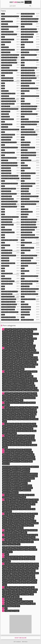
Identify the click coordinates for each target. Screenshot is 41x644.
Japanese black (6, 457)
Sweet (7, 284)
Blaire (27, 60)
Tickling (5, 590)
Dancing (22, 398)
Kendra (24, 497)
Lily (26, 70)
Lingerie (13, 507)
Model (27, 518)
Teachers (11, 81)
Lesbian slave (21, 504)
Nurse (11, 530)
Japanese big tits (7, 469)
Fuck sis (29, 81)
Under (15, 57)
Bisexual (31, 355)
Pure (33, 83)
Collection (28, 372)
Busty (4, 367)
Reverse (7, 302)
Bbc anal (35, 357)
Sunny (27, 158)
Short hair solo (33, 29)
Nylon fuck (31, 248)
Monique (31, 114)
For (12, 225)
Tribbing (22, 592)
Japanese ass (6, 476)
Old (6, 535)
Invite (12, 78)
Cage (23, 390)
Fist (37, 407)
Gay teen (33, 184)
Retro (33, 557)
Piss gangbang (9, 55)
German (25, 426)
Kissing (32, 495)
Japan (12, 452)
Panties (16, 547)
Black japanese (6, 357)
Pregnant (7, 540)
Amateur (36, 334)
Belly (15, 362)
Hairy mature (19, 445)
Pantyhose (14, 540)
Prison (10, 550)
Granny (23, 132)
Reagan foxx (27, 557)
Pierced (26, 547)
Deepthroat (6, 396)
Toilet (16, 587)
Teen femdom (9, 163)
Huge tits (5, 443)
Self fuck (30, 111)
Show (33, 575)
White (3, 104)
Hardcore (5, 440)
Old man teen (9, 207)
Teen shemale (14, 202)
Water (14, 606)
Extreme (28, 320)
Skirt (22, 578)
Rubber (21, 559)
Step (19, 571)
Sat (29, 178)
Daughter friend (35, 50)
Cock (35, 388)
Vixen (26, 55)
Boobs (8, 360)
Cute (27, 381)
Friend (27, 414)
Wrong (10, 240)
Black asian (5, 364)
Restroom (14, 304)
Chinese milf (22, 381)
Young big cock (9, 220)
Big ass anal (10, 367)
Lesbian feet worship (11, 504)
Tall (29, 587)
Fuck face (33, 173)
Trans (33, 587)
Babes (22, 369)
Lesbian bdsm (6, 507)
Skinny (37, 566)
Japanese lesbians (7, 478)
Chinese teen (33, 379)
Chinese (7, 372)
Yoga (11, 611)
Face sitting (8, 317)
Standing (5, 578)
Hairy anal (29, 443)
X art (32, 88)
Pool (10, 196)
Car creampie (15, 217)
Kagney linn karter (16, 497)
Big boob (5, 369)
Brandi (13, 93)
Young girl (16, 611)
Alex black (14, 158)
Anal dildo (5, 343)
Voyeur (16, 601)
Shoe (23, 571)
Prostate (5, 550)
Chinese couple (15, 388)
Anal (6, 329)
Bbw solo (17, 357)
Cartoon (22, 372)
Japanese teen (5, 250)
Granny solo (12, 431)
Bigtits (18, 360)
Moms (10, 521)
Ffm (15, 414)
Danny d (12, 396)
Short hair (11, 580)
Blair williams (32, 60)
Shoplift (27, 52)
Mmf (4, 526)
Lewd (14, 307)
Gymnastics (13, 256)
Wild (7, 127)
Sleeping (7, 57)
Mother (29, 514)
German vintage (29, 212)
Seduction (8, 52)
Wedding (9, 606)
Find (26, 238)
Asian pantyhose (7, 336)
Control (35, 114)
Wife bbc (29, 604)
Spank (22, 564)
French (11, 414)
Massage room (29, 24)
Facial (7, 196)
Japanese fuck (15, 493)
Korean (7, 495)
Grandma (20, 426)
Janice (27, 304)
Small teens (8, 171)
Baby (26, 355)
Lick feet (21, 509)
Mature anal (11, 518)
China (12, 372)
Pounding (31, 256)
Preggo (36, 540)
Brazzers (23, 312)
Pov (32, 542)
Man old (15, 207)
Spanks (28, 575)
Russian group (16, 129)
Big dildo (5, 362)
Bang (26, 266)
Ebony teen (8, 158)
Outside (12, 232)
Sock (31, 573)
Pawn (11, 552)
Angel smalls (8, 217)
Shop (3, 240)
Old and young (26, 537)
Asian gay (20, 329)
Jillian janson (12, 312)
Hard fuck (27, 34)
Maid (23, 518)
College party (28, 294)
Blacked (19, 350)
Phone (14, 544)
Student (17, 566)
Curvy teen (15, 292)
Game (4, 429)
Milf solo (11, 523)
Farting (34, 410)
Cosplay (17, 372)
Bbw (6, 348)
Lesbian (7, 500)
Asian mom (15, 341)
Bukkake (29, 353)
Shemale (7, 564)
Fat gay (21, 417)
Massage (12, 514)
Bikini (27, 360)
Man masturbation (9, 119)
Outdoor (31, 535)
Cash (7, 176)
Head (26, 39)
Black (33, 348)
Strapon (22, 566)
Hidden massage (17, 443)
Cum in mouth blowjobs (30, 202)
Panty (15, 550)
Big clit (31, 360)
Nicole (27, 530)
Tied (17, 592)
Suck (26, 166)
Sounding (27, 580)
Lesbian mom (6, 509)
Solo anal (5, 580)
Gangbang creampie (12, 429)
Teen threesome (14, 27)
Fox (10, 419)
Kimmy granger (6, 497)
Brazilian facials (32, 299)
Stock (24, 583)
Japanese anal (17, 454)
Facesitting (32, 407)
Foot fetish (14, 412)
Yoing (7, 91)
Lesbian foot (35, 500)
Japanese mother (7, 481)
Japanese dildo (16, 481)
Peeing (21, 547)
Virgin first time (9, 16)
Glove (30, 426)
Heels (11, 436)
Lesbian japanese (7, 511)
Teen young (28, 310)
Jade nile (30, 196)
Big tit (29, 367)
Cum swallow (6, 390)
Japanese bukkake (17, 490)
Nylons (25, 533)
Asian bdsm (30, 343)
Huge (18, 438)
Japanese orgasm (29, 106)
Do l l (35, 55)
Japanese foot (16, 461)
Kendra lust (17, 495)
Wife (6, 604)
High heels (13, 438)
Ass (29, 329)
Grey (7, 109)
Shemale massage (9, 199)
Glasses (24, 429)
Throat (14, 594)
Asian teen (5, 341)
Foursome (35, 419)
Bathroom (17, 369)
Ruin (33, 70)
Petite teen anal (32, 78)
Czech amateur (35, 122)
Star (22, 580)
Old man (15, 535)
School (14, 568)
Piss (27, 540)
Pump (27, 550)
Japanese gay (25, 454)
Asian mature (15, 336)
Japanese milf (31, 457)
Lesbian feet (6, 502)
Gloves (35, 426)
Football (31, 55)
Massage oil (8, 173)
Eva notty (23, 403)
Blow (16, 367)
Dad (21, 393)
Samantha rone (29, 284)
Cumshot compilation (25, 386)
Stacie (35, 256)
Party (15, 542)
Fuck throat (33, 153)
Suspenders (31, 129)
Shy (11, 583)
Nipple (16, 530)
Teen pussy (8, 168)
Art (26, 88)
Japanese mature (7, 459)
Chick (31, 16)
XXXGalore (17, 2)
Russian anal (28, 19)
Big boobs (29, 357)
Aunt (10, 339)
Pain (3, 99)
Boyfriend (8, 202)
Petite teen (28, 142)
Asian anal (13, 334)
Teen (22, 114)
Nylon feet (21, 530)
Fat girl (7, 266)
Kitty (10, 176)
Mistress (5, 521)
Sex (4, 571)
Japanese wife (23, 457)
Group (34, 424)
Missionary (9, 526)
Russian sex (8, 140)
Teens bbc (36, 196)
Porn (19, 544)
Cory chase (13, 390)
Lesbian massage (24, 502)
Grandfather (32, 132)
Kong (7, 312)
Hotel (10, 440)
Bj (32, 350)
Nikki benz (14, 533)
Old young (18, 537)
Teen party (31, 238)
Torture (30, 590)
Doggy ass (33, 222)
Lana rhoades (14, 509)
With (7, 160)
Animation (5, 332)
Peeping (14, 204)
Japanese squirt (6, 471)
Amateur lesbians (9, 70)
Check (7, 47)
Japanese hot (24, 483)
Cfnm (4, 381)
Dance (7, 393)
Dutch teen (8, 42)
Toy (13, 592)
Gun (10, 104)
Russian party (8, 129)
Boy (24, 350)
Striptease (11, 578)
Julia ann (32, 454)
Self (26, 111)
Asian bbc (16, 332)
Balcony (32, 14)
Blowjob (19, 353)
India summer (28, 450)
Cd (18, 374)
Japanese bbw (15, 457)
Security (30, 155)
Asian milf (23, 336)
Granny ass (12, 310)
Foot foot (27, 315)
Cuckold (5, 374)
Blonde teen (28, 122)
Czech (12, 376)
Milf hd (15, 63)
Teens (3, 14)
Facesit (4, 421)
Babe (23, 360)
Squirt (31, 564)
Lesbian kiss (28, 509)
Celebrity (31, 376)
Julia (22, 459)
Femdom (21, 407)
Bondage (13, 350)
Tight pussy (16, 597)
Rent (13, 39)
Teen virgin (16, 16)
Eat (8, 405)
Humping (5, 447)
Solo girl (27, 73)
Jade (26, 196)
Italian (21, 450)
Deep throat (27, 396)
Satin (6, 60)
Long (33, 509)
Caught (4, 386)
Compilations (34, 68)
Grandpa (29, 424)
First (32, 412)
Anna (7, 73)
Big (35, 350)
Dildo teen (34, 263)
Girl (15, 426)
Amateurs (27, 14)
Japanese (7, 452)
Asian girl (30, 21)
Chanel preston (16, 379)
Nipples (20, 533)
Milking (32, 518)
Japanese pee (34, 474)
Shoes (19, 568)
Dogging (16, 398)
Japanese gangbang (16, 471)
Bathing (10, 274)
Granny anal (10, 426)
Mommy (5, 523)
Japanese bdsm (6, 467)
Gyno (4, 426)
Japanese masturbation (29, 478)
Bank (26, 243)
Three (23, 209)
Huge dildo (27, 438)
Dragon (27, 29)
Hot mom (23, 235)
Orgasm (20, 535)
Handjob (16, 436)
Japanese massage (7, 454)
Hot (24, 443)
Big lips (7, 68)
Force (14, 410)
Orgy (36, 535)
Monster (5, 518)
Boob (33, 367)
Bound (11, 364)
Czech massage (25, 379)
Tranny (10, 590)
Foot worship (23, 410)
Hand (33, 438)
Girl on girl (12, 281)
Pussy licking (21, 550)
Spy (31, 568)
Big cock (17, 355)
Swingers (8, 575)
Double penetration (30, 398)
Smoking (28, 571)
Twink (32, 594)
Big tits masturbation (30, 230)
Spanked (32, 566)
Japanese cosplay (5, 178)
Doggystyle (8, 225)
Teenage (27, 145)
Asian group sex (12, 299)
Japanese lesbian (19, 452)
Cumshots (27, 68)
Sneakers (36, 281)
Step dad (15, 583)
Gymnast (7, 256)
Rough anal (8, 34)
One (6, 299)
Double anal (10, 398)
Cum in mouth (25, 383)
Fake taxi (5, 417)
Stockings (11, 566)
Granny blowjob (35, 96)
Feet (26, 407)
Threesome (24, 590)
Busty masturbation (29, 364)
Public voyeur (16, 320)
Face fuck (26, 417)
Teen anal (9, 592)
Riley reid (26, 559)
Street (14, 575)
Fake (24, 412)
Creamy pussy (13, 142)
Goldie (7, 96)
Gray (10, 253)
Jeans (31, 461)
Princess (14, 60)
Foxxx (16, 70)
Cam (19, 390)
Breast (21, 364)
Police (3, 253)
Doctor (16, 393)
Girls (7, 65)
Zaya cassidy (15, 176)
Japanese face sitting (8, 486)
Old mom (12, 537)
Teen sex (34, 124)
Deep (4, 398)
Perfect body (28, 160)
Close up (36, 390)
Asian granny (29, 334)
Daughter (4, 106)
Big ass (28, 350)
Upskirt (7, 599)
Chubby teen (8, 292)
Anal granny (28, 96)
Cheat (33, 386)
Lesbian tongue (9, 63)
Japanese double (15, 483)
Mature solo (33, 521)
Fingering (5, 419)
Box (30, 83)
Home (10, 443)
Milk (16, 514)
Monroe (27, 227)
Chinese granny (12, 374)
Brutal (36, 360)
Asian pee (14, 194)
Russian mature (14, 557)
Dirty (21, 400)
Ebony (12, 403)
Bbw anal (5, 355)
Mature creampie (23, 526)
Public (23, 540)
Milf (25, 514)
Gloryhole (5, 431)
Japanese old (6, 464)
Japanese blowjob (17, 478)
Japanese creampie (7, 474)
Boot (4, 360)
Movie (15, 521)
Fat (18, 410)
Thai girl (35, 21)
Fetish (23, 414)
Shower (33, 571)
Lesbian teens (34, 135)
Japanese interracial (27, 486)
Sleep (3, 57)
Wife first (8, 147)
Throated (27, 153)
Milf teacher (8, 304)
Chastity (35, 381)
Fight (8, 412)
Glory (7, 281)
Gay (13, 424)
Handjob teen (28, 124)
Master (7, 258)
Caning (22, 376)
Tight (10, 597)
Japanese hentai (7, 488)
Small (23, 568)
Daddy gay (34, 396)
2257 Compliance (17, 642)
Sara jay (14, 571)
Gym (20, 429)
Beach (13, 353)
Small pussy (31, 32)
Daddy (11, 393)
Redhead (32, 559)
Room (35, 106)
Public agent (9, 547)
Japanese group (23, 476)
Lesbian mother (35, 289)
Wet (18, 606)
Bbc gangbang (9, 137)
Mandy (33, 75)
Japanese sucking (7, 490)
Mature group (9, 307)
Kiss (23, 495)
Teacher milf (8, 279)
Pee (19, 540)
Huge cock (28, 104)
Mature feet (20, 528)
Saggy (11, 573)
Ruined (29, 70)
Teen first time (14, 147)
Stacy (26, 256)
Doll (3, 204)
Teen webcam (9, 222)
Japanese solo (35, 467)
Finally (27, 214)
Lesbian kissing (14, 184)
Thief (31, 592)
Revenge (7, 117)
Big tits (4, 353)
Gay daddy (8, 424)
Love (33, 504)
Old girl (14, 101)
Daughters (13, 189)
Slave (27, 566)
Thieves (27, 189)
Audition (31, 42)
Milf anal (16, 526)
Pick (13, 104)
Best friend (28, 50)
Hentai (7, 436)
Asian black (30, 332)
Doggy (4, 400)
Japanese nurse (26, 469)
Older (7, 537)
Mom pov (13, 528)
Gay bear (14, 433)
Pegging (31, 540)
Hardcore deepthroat (30, 147)
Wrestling (17, 604)
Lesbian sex (28, 263)
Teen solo (5, 597)
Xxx (6, 608)
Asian (10, 329)
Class (26, 37)
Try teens (34, 204)
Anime (15, 329)
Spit (4, 575)
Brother (9, 153)
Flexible (20, 412)
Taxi (14, 590)
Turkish (25, 587)
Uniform (7, 263)
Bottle (27, 78)
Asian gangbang (24, 339)
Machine (18, 518)
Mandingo (5, 516)
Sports (26, 578)
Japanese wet (8, 50)
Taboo (18, 590)
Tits (4, 592)
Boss (22, 355)
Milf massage (6, 528)
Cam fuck (8, 111)
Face (18, 414)
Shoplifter (27, 276)
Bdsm (16, 348)
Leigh (32, 276)
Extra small (28, 222)
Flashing (14, 419)
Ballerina (11, 362)
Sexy (19, 573)
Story (27, 573)
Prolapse (5, 542)
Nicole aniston (33, 530)
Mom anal (17, 523)
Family (4, 410)
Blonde (20, 362)
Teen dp (7, 27)
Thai (22, 21)
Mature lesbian (34, 523)
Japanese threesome (27, 488)
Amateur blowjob (9, 32)
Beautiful (11, 355)
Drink (26, 32)
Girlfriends (12, 135)
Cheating (4, 232)
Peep (10, 204)
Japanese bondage (26, 481)
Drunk (35, 393)
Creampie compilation (15, 383)
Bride (9, 353)
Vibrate (7, 261)
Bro (16, 166)
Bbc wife (21, 348)
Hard (22, 438)
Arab (25, 329)
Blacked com (8, 230)
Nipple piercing (6, 533)
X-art (29, 88)
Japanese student (33, 476)
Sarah (29, 583)
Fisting (16, 407)
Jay (13, 297)
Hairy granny (33, 445)
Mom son (35, 514)
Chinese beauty (6, 388)
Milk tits (27, 523)
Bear (4, 350)
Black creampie (22, 367)
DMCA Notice (25, 642)
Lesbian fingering (29, 258)
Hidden (23, 16)
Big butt (11, 369)
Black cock (26, 362)
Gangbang (23, 424)
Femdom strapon (27, 419)
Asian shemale (29, 341)
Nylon (7, 530)
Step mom (5, 573)
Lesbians (28, 500)
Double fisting (15, 400)
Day (26, 129)
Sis (26, 81)
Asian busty (23, 343)
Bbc (26, 348)
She (13, 50)
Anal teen (5, 346)
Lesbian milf (28, 289)
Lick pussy (27, 135)
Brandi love (4, 93)
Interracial (12, 450)
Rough (21, 557)
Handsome (31, 436)
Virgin (6, 601)
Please (27, 119)
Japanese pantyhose (30, 459)
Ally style (12, 166)
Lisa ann (22, 500)
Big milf (7, 135)
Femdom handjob (13, 417)
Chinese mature (7, 379)
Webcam (11, 604)
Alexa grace (12, 346)
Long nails (28, 504)
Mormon (31, 526)
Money (32, 516)
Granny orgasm (6, 433)
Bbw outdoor (34, 220)
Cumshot (15, 381)
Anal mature (32, 346)
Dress (9, 400)
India (17, 450)
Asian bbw (16, 343)
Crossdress (5, 383)
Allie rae (7, 166)
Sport (23, 573)
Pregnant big (32, 547)
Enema (7, 403)
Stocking (5, 566)
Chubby (17, 376)
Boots (8, 350)
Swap (20, 583)
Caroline (31, 37)
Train (3, 60)
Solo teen (34, 583)
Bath (7, 274)
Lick (36, 502)
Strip (32, 580)
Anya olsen (8, 39)
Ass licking (22, 341)
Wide (26, 178)
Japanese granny (26, 467)
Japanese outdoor (16, 488)
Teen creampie (25, 594)
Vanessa (13, 317)
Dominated (28, 176)
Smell (15, 573)
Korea (12, 495)
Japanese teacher (7, 461)
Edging (4, 405)
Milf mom (32, 235)
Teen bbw (27, 220)
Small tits (8, 184)
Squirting (5, 568)
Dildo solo (32, 73)
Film (22, 299)
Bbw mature (33, 362)
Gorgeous (12, 263)
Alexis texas (29, 336)
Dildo (24, 393)
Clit (31, 381)
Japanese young (27, 490)
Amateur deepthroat (13, 109)
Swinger (36, 568)
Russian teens (35, 19)
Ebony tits (34, 109)
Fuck (28, 412)
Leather (31, 502)
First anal (32, 417)
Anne (11, 332)
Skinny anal (28, 168)
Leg (4, 504)
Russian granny (29, 186)
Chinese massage (25, 388)
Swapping (8, 189)
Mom (6, 514)
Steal (26, 155)
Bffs (26, 150)
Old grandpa (11, 99)
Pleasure (27, 199)
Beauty (24, 353)
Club (32, 388)
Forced (9, 410)
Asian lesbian (6, 334)
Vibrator (21, 601)
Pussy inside (8, 101)
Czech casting (29, 390)
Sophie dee (32, 578)
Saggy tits (17, 580)
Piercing (5, 544)
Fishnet (19, 419)
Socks (23, 248)
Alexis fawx (16, 339)
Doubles (10, 294)
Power (7, 114)
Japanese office (16, 459)
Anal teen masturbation (30, 225)
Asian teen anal (9, 21)
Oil (3, 537)
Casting (29, 374)
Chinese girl (15, 386)
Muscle (11, 516)
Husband (12, 445)
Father (29, 410)
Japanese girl (17, 474)
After (36, 32)
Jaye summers (9, 297)
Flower (27, 191)
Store (34, 155)
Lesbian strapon (14, 502)
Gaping (34, 431)
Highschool (28, 194)
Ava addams (22, 332)
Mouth (22, 523)
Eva (27, 403)
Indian (7, 450)
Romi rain (15, 559)
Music (27, 521)
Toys (19, 594)
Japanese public (14, 476)
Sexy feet (8, 571)
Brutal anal (14, 34)
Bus (29, 348)
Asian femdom (20, 346)
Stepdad (7, 78)
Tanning (27, 271)
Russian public (9, 320)
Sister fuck (27, 173)
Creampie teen (33, 227)
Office (10, 535)
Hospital (15, 440)
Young (3, 310)
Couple (9, 386)
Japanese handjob (16, 467)
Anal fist (19, 334)
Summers (8, 245)
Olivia (32, 34)
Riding (10, 559)
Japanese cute (6, 483)
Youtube (27, 286)
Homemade (6, 438)
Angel (10, 343)
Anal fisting (34, 329)
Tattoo (35, 590)
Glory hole (30, 429)
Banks (30, 243)
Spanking (13, 564)
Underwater (8, 194)
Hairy (21, 436)
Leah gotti (19, 507)
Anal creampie (33, 339)
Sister (27, 564)
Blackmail (4, 153)
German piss (16, 55)
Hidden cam (6, 445)
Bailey (7, 29)
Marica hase (21, 521)
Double (21, 396)
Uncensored (19, 599)
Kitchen (27, 495)
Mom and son (18, 516)
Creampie (34, 372)
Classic (32, 383)
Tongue (5, 594)
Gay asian (19, 431)
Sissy (10, 568)
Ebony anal (32, 403)
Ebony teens (35, 294)
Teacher (11, 587)
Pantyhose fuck (21, 542)
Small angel (28, 109)
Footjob (7, 407)
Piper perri (5, 552)
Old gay (26, 535)
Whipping (23, 604)
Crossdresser (6, 376)
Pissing (10, 542)
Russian (7, 557)
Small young (28, 261)
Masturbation (26, 516)
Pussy (28, 542)
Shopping (15, 240)
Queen (7, 554)
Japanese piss (26, 471)
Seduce (5, 585)
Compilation (23, 374)
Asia (24, 334)
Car (26, 376)
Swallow (36, 573)
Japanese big (17, 486)
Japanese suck (6, 493)
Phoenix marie (33, 550)
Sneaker (31, 281)
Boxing (27, 83)
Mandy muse (28, 75)
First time (5, 414)
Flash (4, 412)
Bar (12, 357)
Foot (12, 407)
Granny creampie (27, 431)
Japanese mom (29, 452)
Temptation (28, 204)
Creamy (7, 142)
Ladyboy (17, 500)
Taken (10, 65)
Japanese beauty (25, 474)
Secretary (23, 575)
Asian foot (5, 339)
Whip (34, 604)
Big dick (23, 86)
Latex (12, 500)
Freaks (27, 281)
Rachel (10, 124)
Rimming (5, 559)
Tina (6, 24)
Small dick (27, 184)
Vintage (11, 601)
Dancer (11, 73)
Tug (26, 217)
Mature (21, 514)
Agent (27, 42)
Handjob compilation (30, 440)
